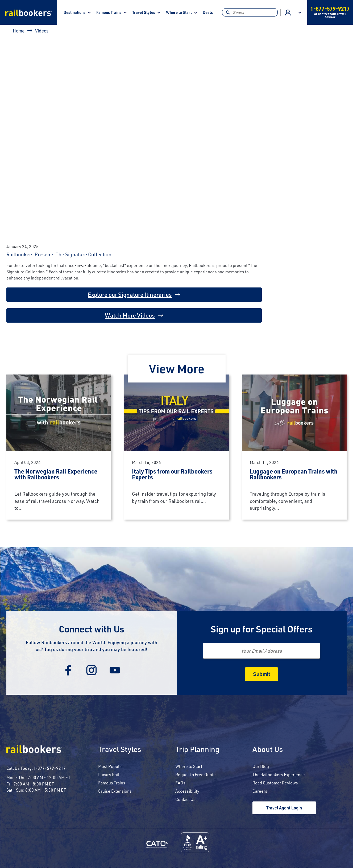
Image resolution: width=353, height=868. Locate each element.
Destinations (74, 12)
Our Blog (261, 766)
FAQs (180, 783)
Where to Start (179, 12)
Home (19, 31)
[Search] (250, 12)
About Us (268, 750)
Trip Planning (197, 750)
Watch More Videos (130, 315)
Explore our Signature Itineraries (130, 295)
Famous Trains (109, 12)
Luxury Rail (109, 774)
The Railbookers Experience (279, 774)
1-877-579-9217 (49, 768)
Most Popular (111, 766)
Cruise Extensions (115, 791)
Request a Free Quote (196, 774)
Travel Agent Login (284, 808)
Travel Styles (144, 12)
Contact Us (185, 799)
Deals (208, 12)
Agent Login (288, 13)
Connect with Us (92, 629)
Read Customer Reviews (275, 783)
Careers (260, 791)
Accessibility (187, 791)
